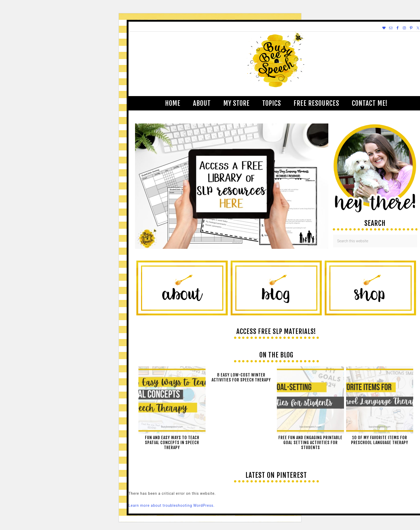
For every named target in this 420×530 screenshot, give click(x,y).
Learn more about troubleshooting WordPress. (172, 505)
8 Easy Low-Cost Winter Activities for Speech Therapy (241, 377)
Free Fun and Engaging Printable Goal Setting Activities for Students (310, 443)
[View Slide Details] (232, 248)
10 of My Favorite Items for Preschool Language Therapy (380, 440)
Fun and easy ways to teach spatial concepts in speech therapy (172, 443)
